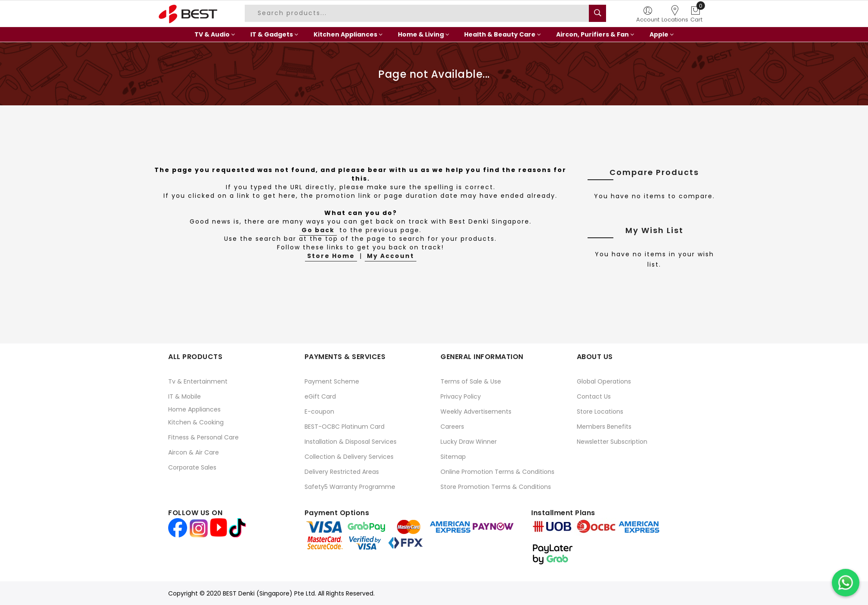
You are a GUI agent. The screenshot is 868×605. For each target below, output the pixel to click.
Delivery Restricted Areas (342, 472)
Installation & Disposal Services (351, 442)
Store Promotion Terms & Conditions (496, 487)
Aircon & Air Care (194, 452)
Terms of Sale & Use (471, 381)
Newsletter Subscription (612, 442)
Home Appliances (194, 409)
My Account (391, 256)
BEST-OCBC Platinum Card (345, 427)
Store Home (331, 256)
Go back (318, 230)
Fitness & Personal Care (203, 437)
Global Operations (604, 381)
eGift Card (320, 396)
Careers (452, 427)
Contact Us (594, 396)
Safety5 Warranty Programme (350, 487)
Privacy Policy (461, 396)
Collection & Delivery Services (349, 457)
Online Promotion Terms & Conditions (497, 472)
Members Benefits (604, 427)
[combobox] (418, 13)
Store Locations (600, 412)
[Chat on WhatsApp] (846, 583)
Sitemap (453, 457)
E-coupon (319, 412)
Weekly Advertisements (476, 412)
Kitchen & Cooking (196, 422)
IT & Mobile (185, 396)
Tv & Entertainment (198, 381)
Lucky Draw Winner (469, 442)
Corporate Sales (192, 467)
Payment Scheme (332, 381)
